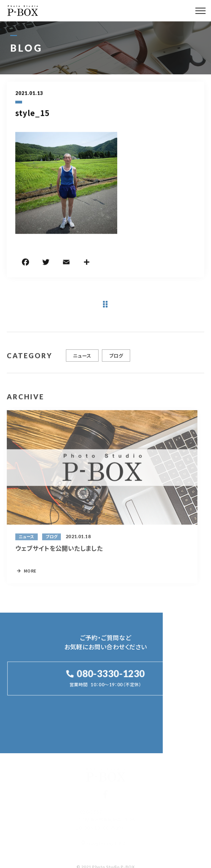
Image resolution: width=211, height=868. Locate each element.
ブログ (116, 358)
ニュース (82, 358)
